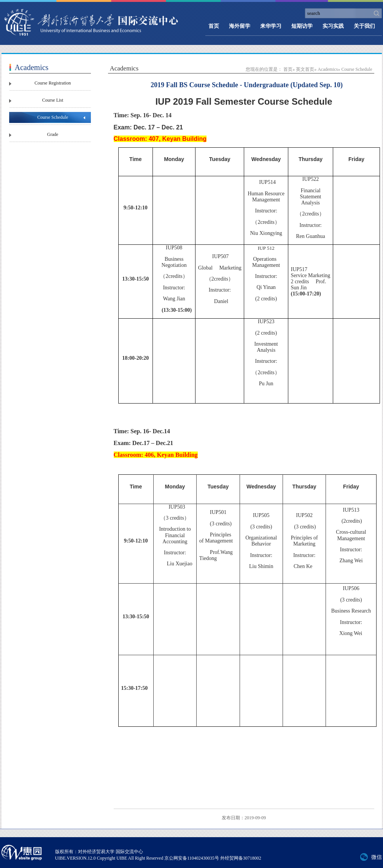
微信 (377, 857)
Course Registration (53, 83)
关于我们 (364, 26)
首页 (214, 26)
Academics (328, 69)
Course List (53, 100)
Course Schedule (53, 117)
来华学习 (271, 26)
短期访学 (302, 26)
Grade (53, 134)
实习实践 (333, 26)
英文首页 (305, 69)
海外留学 (240, 26)
